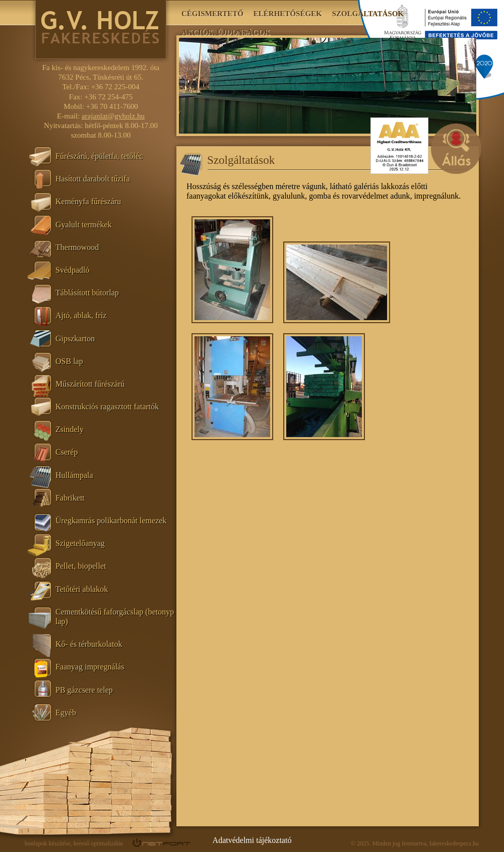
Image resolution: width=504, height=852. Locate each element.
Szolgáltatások (368, 14)
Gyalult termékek (84, 225)
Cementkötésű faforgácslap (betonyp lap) (115, 617)
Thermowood (77, 247)
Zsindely (70, 429)
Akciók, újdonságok (226, 32)
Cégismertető (212, 14)
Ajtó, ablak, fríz (81, 315)
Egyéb (66, 713)
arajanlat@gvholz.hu (113, 116)
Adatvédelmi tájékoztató (252, 840)
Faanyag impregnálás (90, 667)
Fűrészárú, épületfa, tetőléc (99, 156)
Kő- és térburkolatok (89, 644)
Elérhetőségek (288, 14)
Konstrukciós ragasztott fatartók (107, 407)
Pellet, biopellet (81, 566)
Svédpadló (73, 270)
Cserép (67, 452)
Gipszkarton (75, 339)
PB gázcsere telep (84, 690)
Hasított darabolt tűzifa (93, 179)
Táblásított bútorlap (87, 293)
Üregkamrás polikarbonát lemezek (111, 521)
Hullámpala (74, 475)
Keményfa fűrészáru (88, 201)
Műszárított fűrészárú (90, 384)
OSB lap (69, 361)
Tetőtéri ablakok (82, 589)
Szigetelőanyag (80, 543)
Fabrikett (70, 498)
